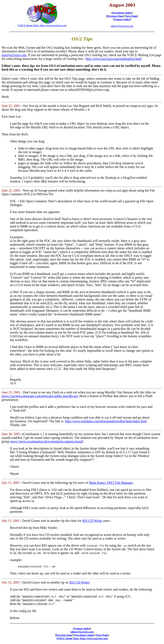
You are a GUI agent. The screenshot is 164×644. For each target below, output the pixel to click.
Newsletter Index (122, 13)
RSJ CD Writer (92, 521)
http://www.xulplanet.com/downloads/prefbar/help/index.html (106, 421)
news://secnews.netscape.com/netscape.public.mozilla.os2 (40, 396)
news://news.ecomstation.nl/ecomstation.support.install (47, 441)
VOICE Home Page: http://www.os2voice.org (42, 25)
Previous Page (115, 16)
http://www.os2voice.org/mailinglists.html (114, 59)
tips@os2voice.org (14, 55)
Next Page (131, 16)
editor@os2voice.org (122, 26)
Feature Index (122, 19)
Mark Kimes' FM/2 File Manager (111, 483)
